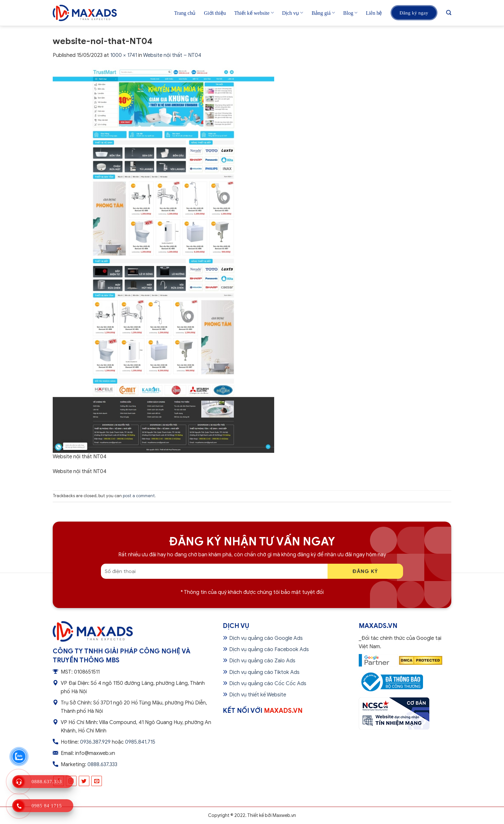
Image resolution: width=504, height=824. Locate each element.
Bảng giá (323, 13)
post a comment (139, 496)
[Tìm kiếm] (449, 13)
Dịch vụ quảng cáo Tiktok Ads (264, 672)
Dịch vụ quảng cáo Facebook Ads (269, 649)
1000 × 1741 (124, 55)
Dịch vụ (293, 13)
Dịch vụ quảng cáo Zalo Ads (262, 661)
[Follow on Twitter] (84, 781)
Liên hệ (374, 13)
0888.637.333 (102, 765)
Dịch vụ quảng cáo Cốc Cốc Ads (268, 684)
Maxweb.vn (284, 815)
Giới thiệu (215, 13)
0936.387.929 (95, 742)
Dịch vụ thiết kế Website (258, 695)
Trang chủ (185, 13)
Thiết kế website (254, 13)
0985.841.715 (140, 742)
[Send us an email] (97, 781)
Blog (350, 13)
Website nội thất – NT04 (172, 55)
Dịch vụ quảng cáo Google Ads (266, 638)
